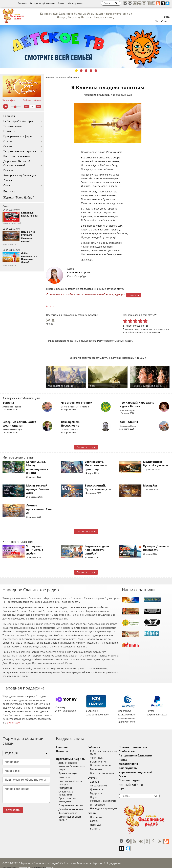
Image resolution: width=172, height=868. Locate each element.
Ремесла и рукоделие (107, 801)
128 (26, 106)
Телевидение (13, 126)
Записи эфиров (68, 763)
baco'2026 (9, 862)
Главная (22, 3)
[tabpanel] (86, 47)
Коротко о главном (17, 156)
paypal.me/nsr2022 (157, 715)
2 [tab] (81, 71)
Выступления (102, 762)
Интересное (102, 805)
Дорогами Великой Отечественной (17, 163)
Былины (99, 829)
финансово (13, 723)
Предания (100, 817)
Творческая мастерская (20, 151)
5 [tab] (96, 71)
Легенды (100, 825)
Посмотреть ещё (86, 447)
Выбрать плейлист (32, 100)
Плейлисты (135, 751)
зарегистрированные (159, 329)
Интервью (65, 777)
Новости (9, 131)
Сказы (8, 146)
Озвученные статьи (71, 799)
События (98, 747)
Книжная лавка (68, 807)
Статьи (8, 141)
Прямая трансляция (141, 747)
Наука (98, 797)
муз (39, 106)
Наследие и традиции (108, 809)
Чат (157, 21)
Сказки (98, 821)
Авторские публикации (42, 3)
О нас (7, 185)
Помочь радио (137, 780)
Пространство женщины (74, 795)
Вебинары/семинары (18, 121)
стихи (51, 306)
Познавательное (104, 766)
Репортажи (65, 788)
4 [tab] (91, 71)
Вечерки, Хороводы (106, 773)
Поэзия (8, 170)
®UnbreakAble (38, 862)
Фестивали (101, 758)
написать (134, 295)
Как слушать (136, 768)
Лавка (61, 3)
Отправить (13, 810)
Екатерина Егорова (79, 272)
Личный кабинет (139, 785)
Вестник (9, 192)
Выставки (100, 769)
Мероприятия (75, 3)
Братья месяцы (68, 773)
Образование (103, 786)
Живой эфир (9, 100)
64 (33, 106)
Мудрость (100, 793)
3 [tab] (86, 71)
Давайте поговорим (71, 803)
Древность (101, 789)
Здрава (99, 782)
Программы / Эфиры (71, 759)
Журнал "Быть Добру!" (19, 198)
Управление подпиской (144, 772)
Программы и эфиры (18, 136)
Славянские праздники (73, 792)
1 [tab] (76, 71)
